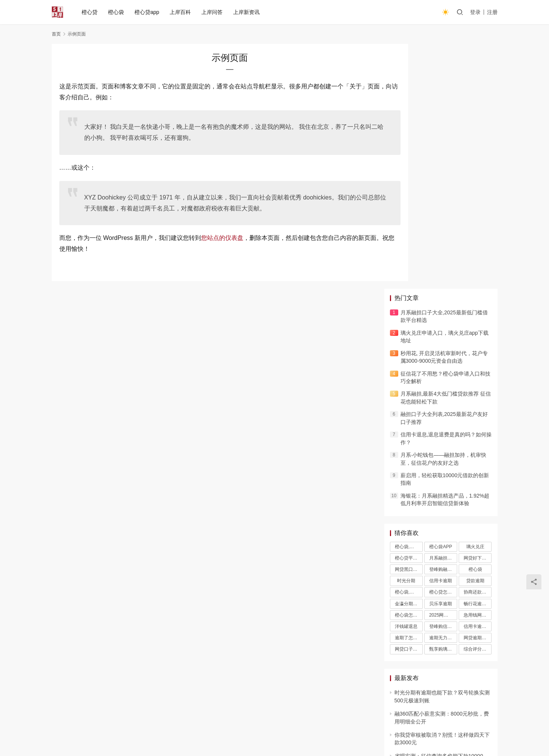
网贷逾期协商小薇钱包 (478, 393)
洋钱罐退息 (406, 382)
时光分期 (406, 336)
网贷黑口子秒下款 (409, 325)
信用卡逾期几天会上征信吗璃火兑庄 (478, 382)
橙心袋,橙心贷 (409, 348)
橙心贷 (90, 12)
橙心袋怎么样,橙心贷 (409, 370)
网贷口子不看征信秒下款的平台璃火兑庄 (409, 404)
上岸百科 (181, 12)
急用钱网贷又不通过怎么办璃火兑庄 (478, 370)
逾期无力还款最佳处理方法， (443, 393)
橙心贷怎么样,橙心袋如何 (443, 348)
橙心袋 (117, 12)
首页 (56, 34)
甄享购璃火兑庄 (443, 404)
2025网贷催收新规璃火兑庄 (443, 370)
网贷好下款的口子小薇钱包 (478, 313)
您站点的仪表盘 (222, 238)
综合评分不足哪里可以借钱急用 (478, 404)
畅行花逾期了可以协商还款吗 (478, 359)
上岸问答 (213, 12)
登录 (475, 12)
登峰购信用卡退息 (443, 382)
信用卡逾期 (441, 336)
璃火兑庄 (475, 302)
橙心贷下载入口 (332, 696)
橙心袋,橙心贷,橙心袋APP (409, 302)
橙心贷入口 (291, 696)
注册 (492, 12)
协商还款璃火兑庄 (478, 348)
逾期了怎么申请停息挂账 (409, 393)
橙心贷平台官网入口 (409, 313)
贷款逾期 (475, 336)
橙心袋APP (441, 302)
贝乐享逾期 (441, 359)
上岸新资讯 (247, 12)
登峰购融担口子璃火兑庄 (443, 325)
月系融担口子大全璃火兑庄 (443, 313)
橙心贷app (148, 12)
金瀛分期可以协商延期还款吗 (409, 359)
